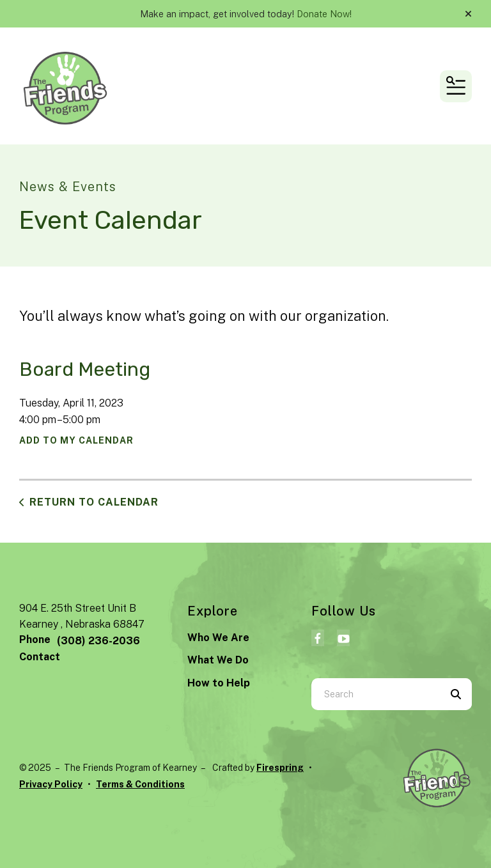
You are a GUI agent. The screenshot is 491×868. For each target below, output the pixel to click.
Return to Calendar (94, 502)
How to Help (219, 683)
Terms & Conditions (140, 784)
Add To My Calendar (76, 440)
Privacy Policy (51, 784)
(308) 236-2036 (98, 641)
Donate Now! (324, 14)
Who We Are (218, 638)
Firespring (280, 768)
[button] (468, 14)
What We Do (218, 660)
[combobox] (376, 694)
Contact (40, 657)
